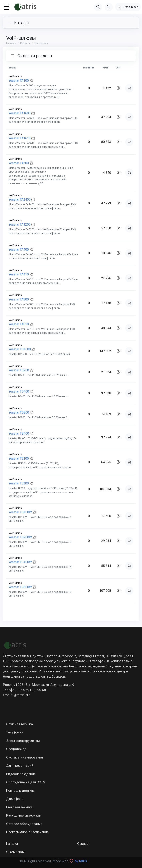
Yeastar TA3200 (20, 225)
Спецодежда (16, 749)
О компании (15, 852)
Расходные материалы (24, 815)
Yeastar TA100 (19, 81)
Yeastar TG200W (20, 537)
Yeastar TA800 (19, 299)
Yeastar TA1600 (20, 113)
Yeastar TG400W (20, 562)
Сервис (83, 844)
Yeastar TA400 (19, 250)
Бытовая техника (19, 807)
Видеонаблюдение (21, 774)
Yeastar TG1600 (20, 349)
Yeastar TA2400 (20, 200)
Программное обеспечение (27, 832)
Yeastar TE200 (19, 484)
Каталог (25, 43)
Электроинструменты (23, 741)
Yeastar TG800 (19, 412)
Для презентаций (20, 766)
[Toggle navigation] (6, 7)
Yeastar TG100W (20, 512)
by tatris (81, 861)
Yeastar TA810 (19, 324)
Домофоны (15, 799)
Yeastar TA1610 (20, 138)
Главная (11, 43)
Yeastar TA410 (19, 274)
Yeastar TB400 (19, 434)
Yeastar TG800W (20, 587)
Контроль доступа (20, 791)
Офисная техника (19, 724)
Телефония (41, 43)
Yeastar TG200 (19, 370)
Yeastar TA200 (19, 163)
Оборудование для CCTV (26, 782)
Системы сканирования (24, 757)
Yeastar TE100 (19, 459)
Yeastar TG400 (19, 391)
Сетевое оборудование (24, 824)
